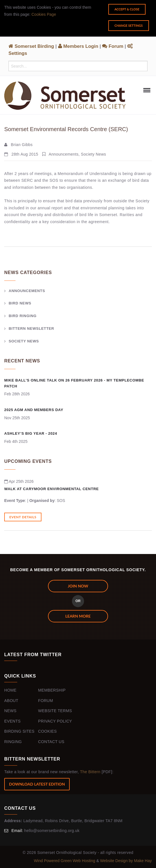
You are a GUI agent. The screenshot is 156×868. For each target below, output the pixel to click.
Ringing (13, 742)
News (10, 711)
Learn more (78, 616)
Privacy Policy (55, 721)
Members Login (78, 46)
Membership (52, 690)
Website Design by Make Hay (126, 861)
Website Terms (55, 711)
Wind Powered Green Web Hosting (65, 861)
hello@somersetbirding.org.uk (52, 831)
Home (10, 690)
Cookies (47, 731)
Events (12, 721)
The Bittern (90, 772)
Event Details (23, 517)
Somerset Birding (31, 46)
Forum (113, 46)
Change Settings (129, 25)
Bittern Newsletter (31, 328)
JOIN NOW (78, 586)
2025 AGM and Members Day (34, 410)
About (11, 701)
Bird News (20, 303)
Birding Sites (19, 731)
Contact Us (51, 742)
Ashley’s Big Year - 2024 (31, 433)
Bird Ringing (23, 316)
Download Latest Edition (37, 784)
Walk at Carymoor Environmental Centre (51, 489)
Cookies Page (44, 14)
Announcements (27, 291)
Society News (24, 341)
